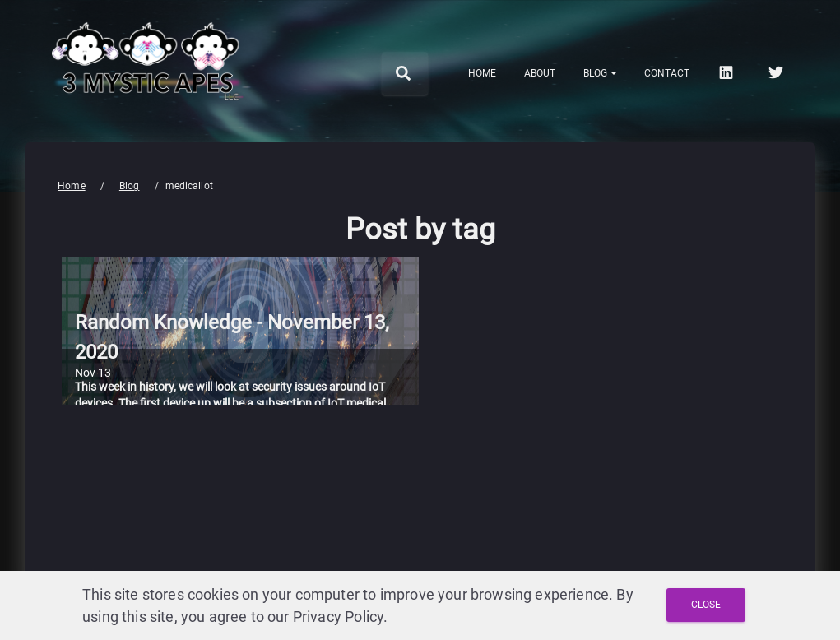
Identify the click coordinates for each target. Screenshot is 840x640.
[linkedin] (728, 72)
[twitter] (777, 72)
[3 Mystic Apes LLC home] (148, 113)
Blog (130, 186)
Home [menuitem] (482, 73)
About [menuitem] (540, 73)
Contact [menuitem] (667, 73)
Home (72, 186)
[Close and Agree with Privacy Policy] (706, 605)
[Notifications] (600, 73)
